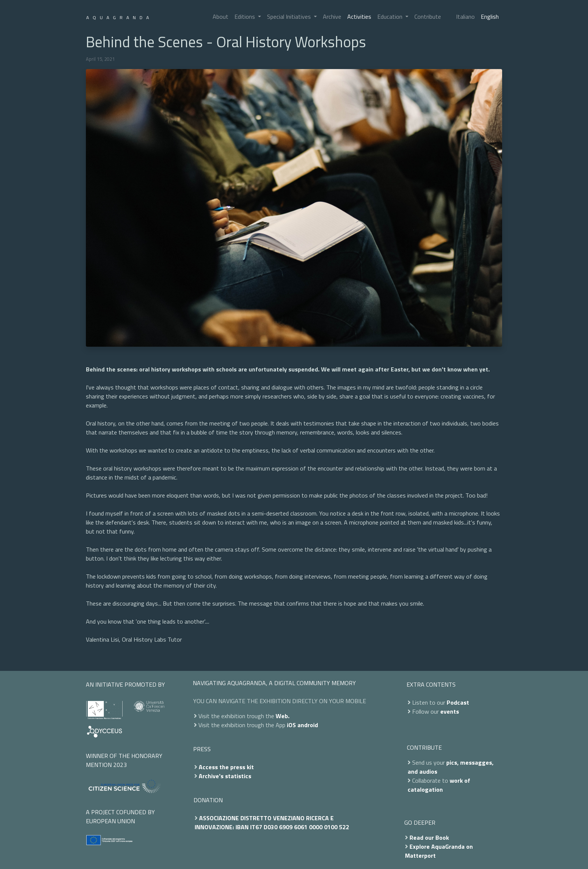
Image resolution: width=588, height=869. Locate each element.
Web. (283, 716)
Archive (332, 17)
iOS (291, 725)
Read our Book (429, 837)
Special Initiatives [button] (290, 17)
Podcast (458, 702)
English (490, 17)
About (220, 17)
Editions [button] (245, 17)
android (308, 725)
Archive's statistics (225, 776)
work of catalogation (439, 785)
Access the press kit (226, 767)
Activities (359, 17)
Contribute (428, 17)
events (450, 711)
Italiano (465, 17)
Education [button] (391, 17)
